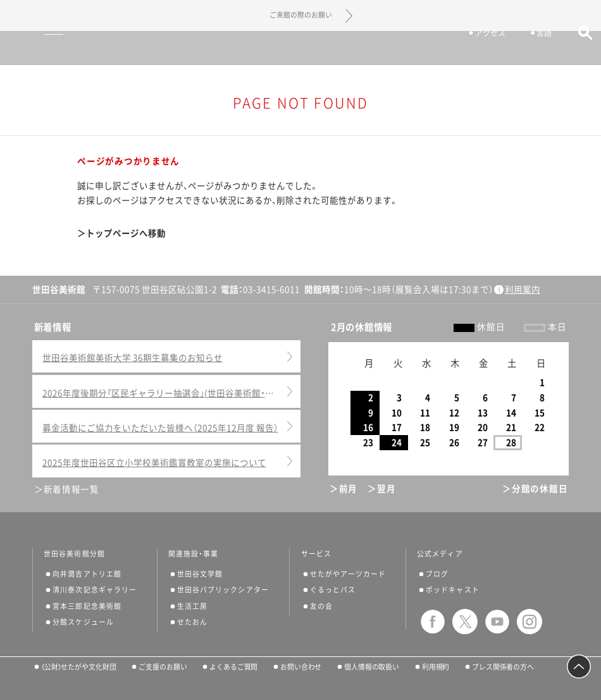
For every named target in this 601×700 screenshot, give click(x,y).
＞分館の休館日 (535, 489)
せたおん (192, 622)
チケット (422, 49)
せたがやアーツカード (348, 574)
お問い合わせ (301, 667)
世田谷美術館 (301, 48)
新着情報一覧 (71, 489)
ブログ (437, 574)
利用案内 (523, 290)
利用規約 (436, 667)
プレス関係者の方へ (503, 667)
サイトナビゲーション (30, 48)
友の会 (321, 606)
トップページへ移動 (126, 233)
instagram (530, 622)
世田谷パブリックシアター (223, 590)
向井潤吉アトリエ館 (87, 574)
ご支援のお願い (163, 667)
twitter (465, 622)
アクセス (485, 49)
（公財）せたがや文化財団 (79, 667)
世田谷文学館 (200, 574)
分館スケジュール (83, 622)
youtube (497, 622)
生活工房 (192, 606)
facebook (433, 622)
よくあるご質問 (233, 667)
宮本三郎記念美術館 (87, 606)
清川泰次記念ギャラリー (95, 590)
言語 (539, 49)
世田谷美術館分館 (74, 554)
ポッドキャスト (453, 590)
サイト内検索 (579, 49)
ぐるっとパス (333, 590)
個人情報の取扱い (372, 667)
